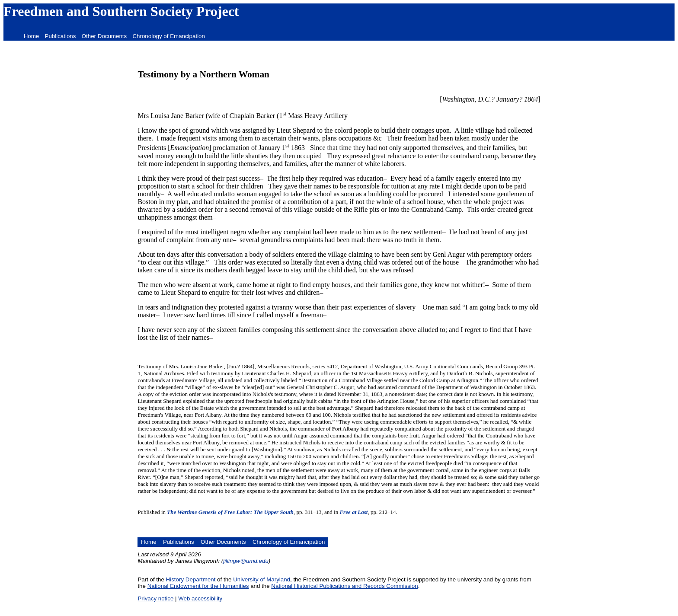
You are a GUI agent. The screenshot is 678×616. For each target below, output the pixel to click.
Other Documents (104, 36)
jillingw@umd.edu (246, 561)
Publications (61, 36)
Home (32, 36)
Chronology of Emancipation (168, 36)
